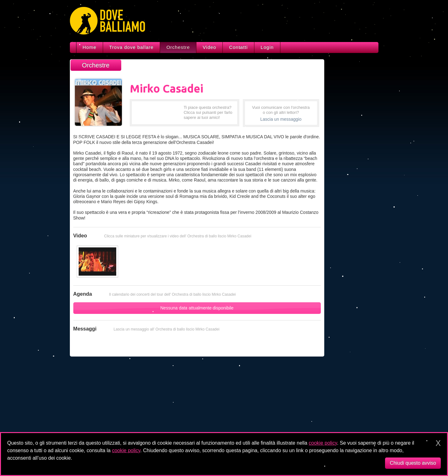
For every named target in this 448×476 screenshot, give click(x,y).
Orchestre (178, 47)
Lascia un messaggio (281, 119)
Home (90, 47)
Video (209, 47)
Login (267, 47)
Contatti (238, 47)
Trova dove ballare (132, 47)
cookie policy (323, 443)
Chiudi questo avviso (413, 463)
